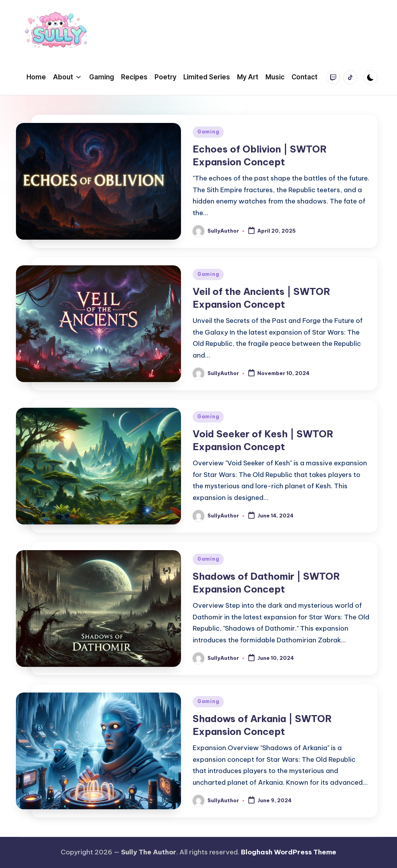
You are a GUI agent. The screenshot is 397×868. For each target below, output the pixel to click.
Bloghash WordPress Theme (289, 852)
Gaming (208, 132)
